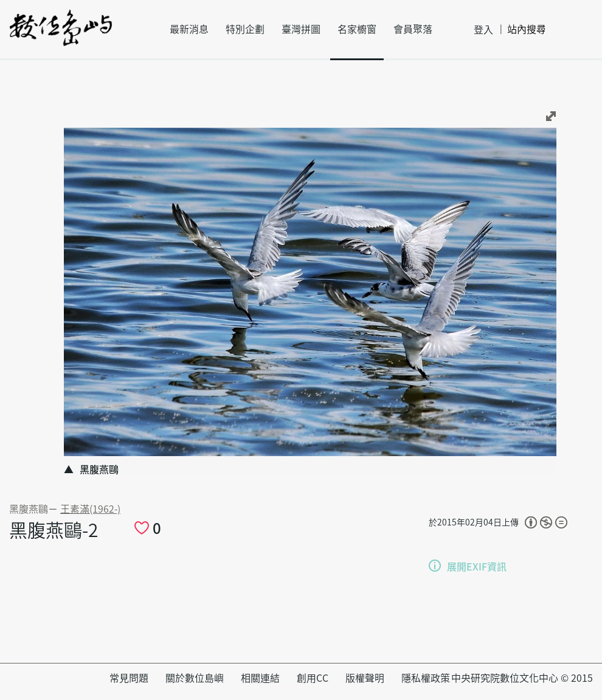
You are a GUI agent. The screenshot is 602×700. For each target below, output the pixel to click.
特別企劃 (245, 29)
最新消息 (189, 29)
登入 (483, 30)
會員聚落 (413, 29)
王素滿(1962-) (90, 509)
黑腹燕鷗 (29, 509)
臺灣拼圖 (301, 29)
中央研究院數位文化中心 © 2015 (522, 678)
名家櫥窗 (357, 29)
